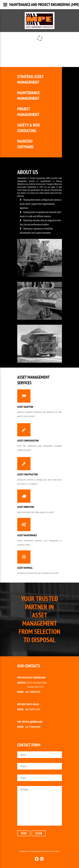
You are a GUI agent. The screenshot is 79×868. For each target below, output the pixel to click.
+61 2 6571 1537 (33, 709)
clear (39, 833)
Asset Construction (27, 474)
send (24, 833)
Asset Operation (26, 507)
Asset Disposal (25, 568)
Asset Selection (25, 407)
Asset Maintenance (27, 535)
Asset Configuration (28, 441)
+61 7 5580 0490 (33, 692)
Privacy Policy (55, 851)
